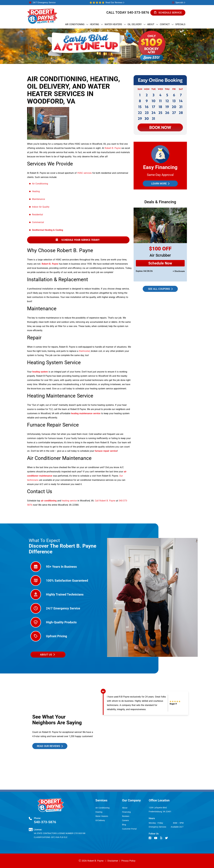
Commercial (38, 222)
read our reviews (50, 746)
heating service (69, 501)
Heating (36, 191)
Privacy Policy (128, 861)
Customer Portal (129, 829)
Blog (124, 825)
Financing (126, 812)
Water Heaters (102, 816)
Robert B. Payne (113, 148)
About (125, 808)
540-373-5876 (138, 13)
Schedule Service (168, 13)
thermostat (84, 351)
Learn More (160, 184)
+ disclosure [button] (179, 271)
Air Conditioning (40, 184)
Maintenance (38, 199)
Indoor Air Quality (41, 207)
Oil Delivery (100, 820)
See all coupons (160, 289)
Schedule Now (160, 263)
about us (47, 655)
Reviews (126, 816)
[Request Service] (160, 263)
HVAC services (84, 173)
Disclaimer (113, 861)
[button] (168, 13)
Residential (37, 215)
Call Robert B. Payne (105, 501)
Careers (125, 820)
